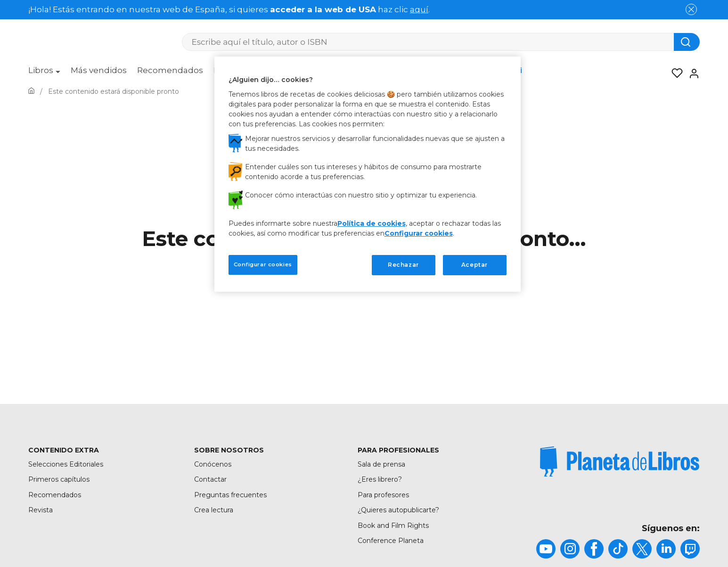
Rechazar (403, 265)
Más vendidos (99, 70)
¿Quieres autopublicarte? (398, 510)
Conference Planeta (391, 541)
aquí (419, 9)
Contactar (210, 479)
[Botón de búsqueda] (687, 42)
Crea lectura (214, 510)
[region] (368, 174)
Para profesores (383, 495)
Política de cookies (372, 223)
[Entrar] (691, 74)
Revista (41, 510)
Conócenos (213, 464)
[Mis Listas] (674, 74)
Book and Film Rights (393, 526)
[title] (620, 461)
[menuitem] (44, 74)
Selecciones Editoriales (66, 464)
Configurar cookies (419, 233)
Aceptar (474, 265)
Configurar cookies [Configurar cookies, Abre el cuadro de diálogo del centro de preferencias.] (263, 264)
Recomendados (170, 70)
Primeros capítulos (59, 479)
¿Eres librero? (380, 479)
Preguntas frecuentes (230, 495)
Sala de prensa (381, 464)
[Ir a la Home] (31, 91)
